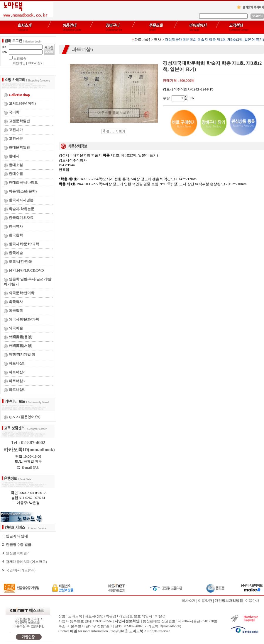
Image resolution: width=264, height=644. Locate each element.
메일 (74, 631)
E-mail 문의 (28, 468)
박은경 (160, 616)
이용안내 (252, 601)
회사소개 (189, 601)
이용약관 (205, 601)
